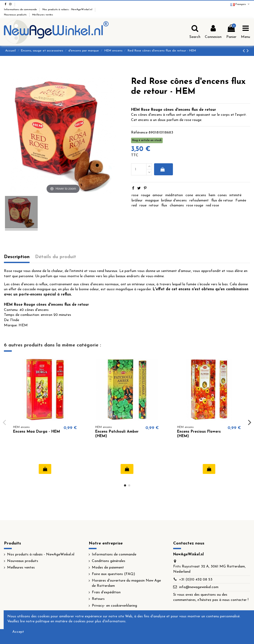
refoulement (199, 201)
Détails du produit (56, 257)
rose (135, 195)
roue (143, 205)
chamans (177, 205)
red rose (212, 205)
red (134, 205)
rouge (146, 195)
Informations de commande (21, 10)
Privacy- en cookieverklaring (114, 606)
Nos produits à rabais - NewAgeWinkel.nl (68, 10)
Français (240, 4)
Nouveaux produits (16, 15)
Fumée (241, 201)
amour (158, 195)
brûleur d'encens (174, 201)
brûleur (137, 201)
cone (189, 195)
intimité (235, 195)
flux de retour (222, 201)
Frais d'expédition (106, 592)
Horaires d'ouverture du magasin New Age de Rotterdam (126, 583)
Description (17, 257)
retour (154, 205)
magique (152, 201)
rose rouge (195, 205)
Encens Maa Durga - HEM (36, 432)
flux (164, 205)
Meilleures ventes (43, 15)
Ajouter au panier (163, 169)
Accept (18, 632)
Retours (98, 599)
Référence (139, 133)
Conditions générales (109, 561)
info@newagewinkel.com (199, 587)
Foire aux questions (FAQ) (113, 574)
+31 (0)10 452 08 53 (196, 580)
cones (222, 195)
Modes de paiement (108, 568)
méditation (174, 195)
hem (212, 195)
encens (201, 195)
